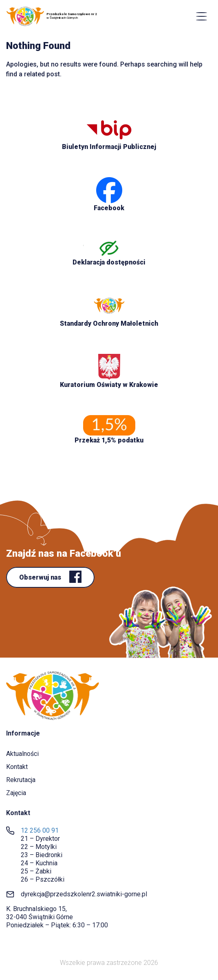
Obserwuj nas (41, 577)
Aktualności (22, 754)
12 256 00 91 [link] (40, 830)
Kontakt (17, 767)
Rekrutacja (21, 780)
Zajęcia (16, 793)
